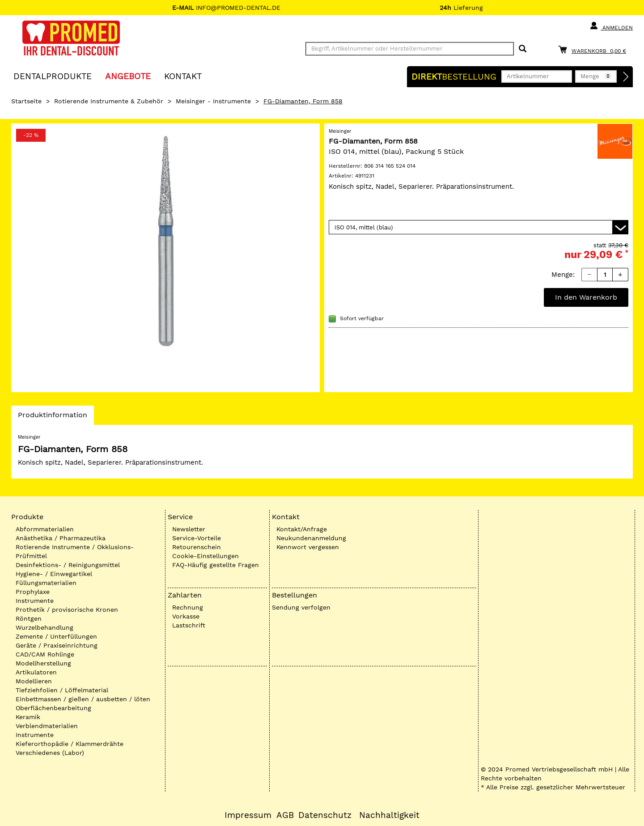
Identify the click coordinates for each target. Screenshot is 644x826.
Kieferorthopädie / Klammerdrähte (70, 744)
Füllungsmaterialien (46, 583)
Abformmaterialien (45, 529)
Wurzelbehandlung (44, 627)
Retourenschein (197, 547)
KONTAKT (183, 76)
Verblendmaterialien (47, 726)
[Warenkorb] (594, 49)
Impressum (248, 815)
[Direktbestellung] (626, 77)
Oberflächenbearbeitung (53, 708)
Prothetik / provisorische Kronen (67, 610)
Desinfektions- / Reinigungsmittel (68, 565)
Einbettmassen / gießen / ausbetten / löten (83, 699)
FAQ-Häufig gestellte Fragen (216, 565)
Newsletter (189, 529)
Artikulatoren (36, 672)
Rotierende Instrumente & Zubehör (109, 101)
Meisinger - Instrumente (213, 101)
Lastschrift (189, 625)
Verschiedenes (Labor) (50, 753)
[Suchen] (523, 49)
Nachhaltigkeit (389, 815)
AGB (285, 815)
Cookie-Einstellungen (205, 556)
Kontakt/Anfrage (302, 529)
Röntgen (29, 618)
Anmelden (611, 26)
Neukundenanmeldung (311, 538)
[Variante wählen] (479, 227)
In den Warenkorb (586, 297)
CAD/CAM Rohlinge (45, 654)
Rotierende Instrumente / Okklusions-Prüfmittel (75, 551)
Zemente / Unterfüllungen (56, 636)
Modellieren (34, 681)
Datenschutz (325, 815)
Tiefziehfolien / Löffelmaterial (62, 690)
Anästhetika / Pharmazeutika (61, 538)
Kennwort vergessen (308, 547)
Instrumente (35, 601)
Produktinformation (52, 417)
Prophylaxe (33, 592)
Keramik (28, 717)
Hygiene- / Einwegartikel (54, 574)
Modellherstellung (43, 663)
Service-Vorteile (197, 538)
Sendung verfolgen (301, 607)
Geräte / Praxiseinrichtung (57, 645)
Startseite (26, 101)
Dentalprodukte (53, 76)
